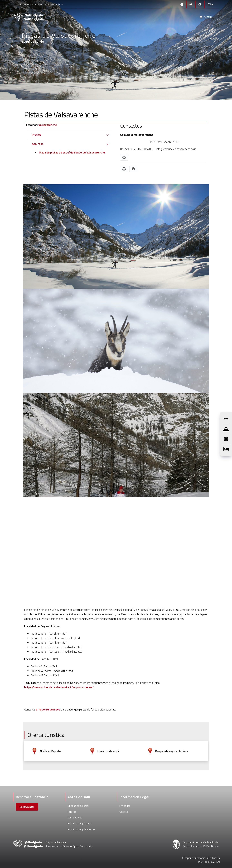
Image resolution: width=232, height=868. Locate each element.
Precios (37, 135)
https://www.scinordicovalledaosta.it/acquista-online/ (59, 687)
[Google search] (200, 4)
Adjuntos (38, 144)
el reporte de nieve (48, 709)
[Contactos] (182, 4)
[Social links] (191, 4)
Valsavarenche (48, 125)
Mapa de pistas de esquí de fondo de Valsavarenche (72, 152)
